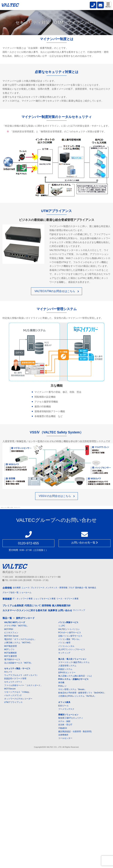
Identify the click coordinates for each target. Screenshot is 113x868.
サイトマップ (79, 610)
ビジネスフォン (11, 633)
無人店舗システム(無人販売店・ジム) (75, 676)
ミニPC (62, 626)
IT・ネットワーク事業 (23, 599)
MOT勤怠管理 (10, 646)
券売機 (61, 683)
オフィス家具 (64, 702)
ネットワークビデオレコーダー (18, 699)
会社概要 (17, 588)
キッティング (64, 653)
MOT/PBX (9, 629)
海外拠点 (92, 588)
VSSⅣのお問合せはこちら (55, 496)
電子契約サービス (12, 659)
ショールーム (25, 592)
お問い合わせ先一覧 (85, 543)
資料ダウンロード (25, 618)
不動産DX (63, 728)
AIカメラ (8, 672)
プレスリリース (37, 588)
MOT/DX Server (11, 636)
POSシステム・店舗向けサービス (73, 679)
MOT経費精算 (10, 653)
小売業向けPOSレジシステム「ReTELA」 (77, 696)
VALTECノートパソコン (69, 629)
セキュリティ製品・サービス (17, 669)
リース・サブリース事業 (67, 599)
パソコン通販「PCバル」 (70, 639)
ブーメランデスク (66, 709)
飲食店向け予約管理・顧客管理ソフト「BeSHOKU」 (82, 693)
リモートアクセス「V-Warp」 (18, 692)
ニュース (26, 588)
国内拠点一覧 (81, 588)
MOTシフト (9, 649)
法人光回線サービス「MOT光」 (18, 663)
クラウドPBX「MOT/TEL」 (17, 626)
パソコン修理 (64, 643)
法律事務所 (63, 735)
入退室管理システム (67, 666)
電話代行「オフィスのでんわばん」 (20, 639)
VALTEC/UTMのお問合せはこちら (55, 291)
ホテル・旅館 (64, 721)
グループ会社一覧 (11, 592)
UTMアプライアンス (13, 702)
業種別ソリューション (68, 715)
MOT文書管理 (10, 656)
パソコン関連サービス (68, 622)
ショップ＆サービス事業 (45, 599)
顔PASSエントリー (67, 673)
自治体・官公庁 (65, 725)
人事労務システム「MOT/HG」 (18, 643)
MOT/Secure (10, 689)
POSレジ (62, 686)
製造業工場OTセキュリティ (71, 718)
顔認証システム (65, 669)
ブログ (71, 588)
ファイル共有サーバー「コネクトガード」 (23, 685)
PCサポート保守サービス (70, 633)
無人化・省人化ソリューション (72, 659)
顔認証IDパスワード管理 (15, 679)
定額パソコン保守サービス (70, 636)
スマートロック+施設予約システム (74, 662)
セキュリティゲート (13, 682)
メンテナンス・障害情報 (56, 588)
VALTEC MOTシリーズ (15, 622)
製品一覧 (7, 618)
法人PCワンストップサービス (72, 649)
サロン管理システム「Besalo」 (72, 689)
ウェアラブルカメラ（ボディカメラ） (21, 675)
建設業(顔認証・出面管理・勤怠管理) (75, 731)
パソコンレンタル (66, 646)
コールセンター (65, 738)
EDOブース (63, 706)
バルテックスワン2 (13, 695)
